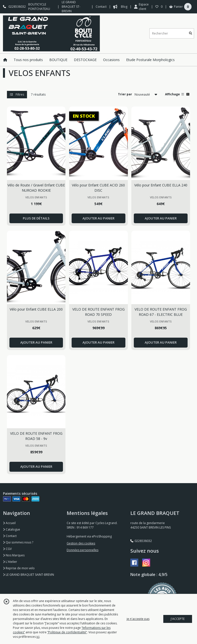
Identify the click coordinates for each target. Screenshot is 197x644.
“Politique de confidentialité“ (67, 632)
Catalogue (12, 529)
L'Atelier (10, 562)
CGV (7, 549)
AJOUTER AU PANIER (98, 218)
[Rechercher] (191, 33)
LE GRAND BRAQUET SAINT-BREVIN (28, 575)
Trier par (125, 94)
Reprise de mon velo (19, 568)
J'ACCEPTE (178, 619)
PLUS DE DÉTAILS (36, 218)
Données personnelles (83, 550)
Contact (101, 7)
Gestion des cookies (81, 543)
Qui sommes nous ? (18, 542)
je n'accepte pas (138, 619)
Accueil (9, 523)
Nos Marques (14, 555)
